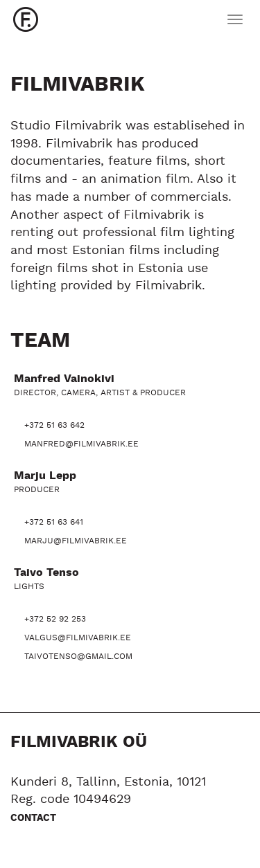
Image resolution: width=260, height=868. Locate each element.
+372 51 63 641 (54, 522)
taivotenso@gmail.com (78, 657)
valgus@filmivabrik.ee (78, 638)
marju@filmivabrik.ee (76, 541)
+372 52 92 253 (55, 619)
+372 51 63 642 (54, 425)
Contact (33, 818)
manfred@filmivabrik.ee (81, 444)
